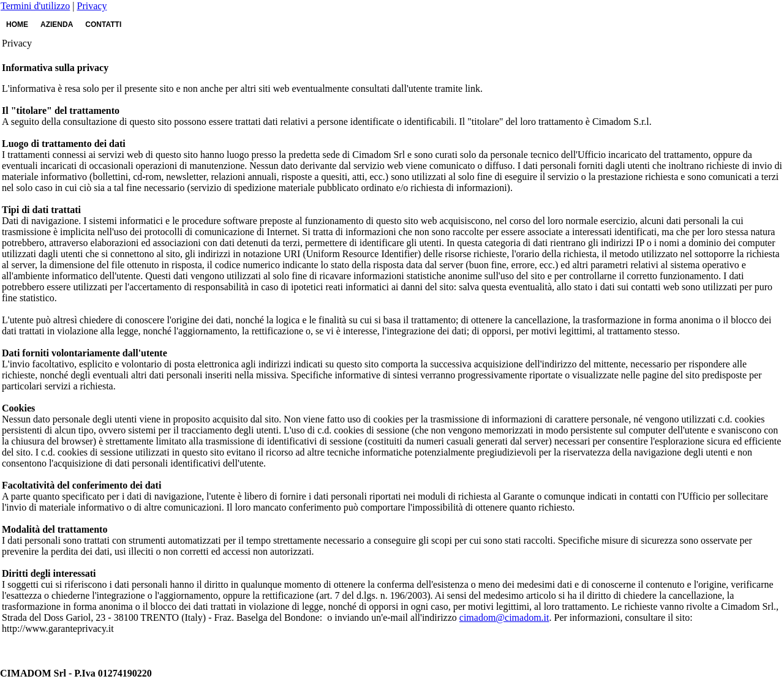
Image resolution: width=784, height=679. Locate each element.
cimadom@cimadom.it (504, 617)
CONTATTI (103, 24)
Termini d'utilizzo (35, 6)
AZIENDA (57, 24)
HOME (17, 24)
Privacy (92, 6)
